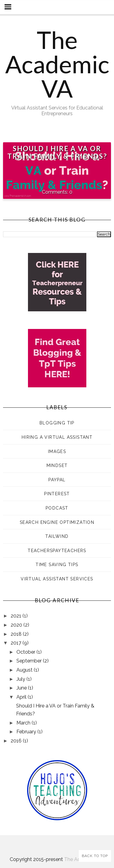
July (21, 679)
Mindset (57, 465)
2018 (17, 634)
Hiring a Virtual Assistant (57, 437)
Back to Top (95, 856)
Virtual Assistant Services (57, 579)
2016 (17, 741)
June (22, 688)
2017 (17, 643)
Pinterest (57, 494)
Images (57, 451)
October (26, 652)
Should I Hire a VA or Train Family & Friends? (57, 152)
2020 (17, 625)
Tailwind (57, 536)
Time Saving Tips (57, 565)
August (25, 670)
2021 (17, 616)
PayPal (57, 480)
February (27, 732)
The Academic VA (57, 64)
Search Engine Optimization (57, 522)
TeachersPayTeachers (57, 551)
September (30, 661)
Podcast (57, 508)
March (24, 723)
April (22, 697)
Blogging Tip (57, 423)
